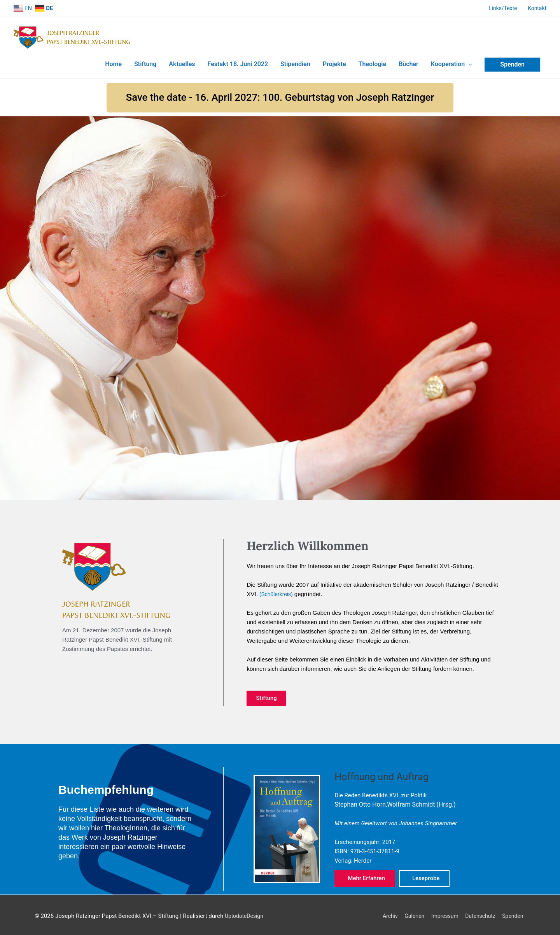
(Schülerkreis (276, 592)
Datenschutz (479, 914)
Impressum (441, 914)
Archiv (382, 914)
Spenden (514, 914)
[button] (280, 95)
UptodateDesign (246, 914)
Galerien (408, 914)
